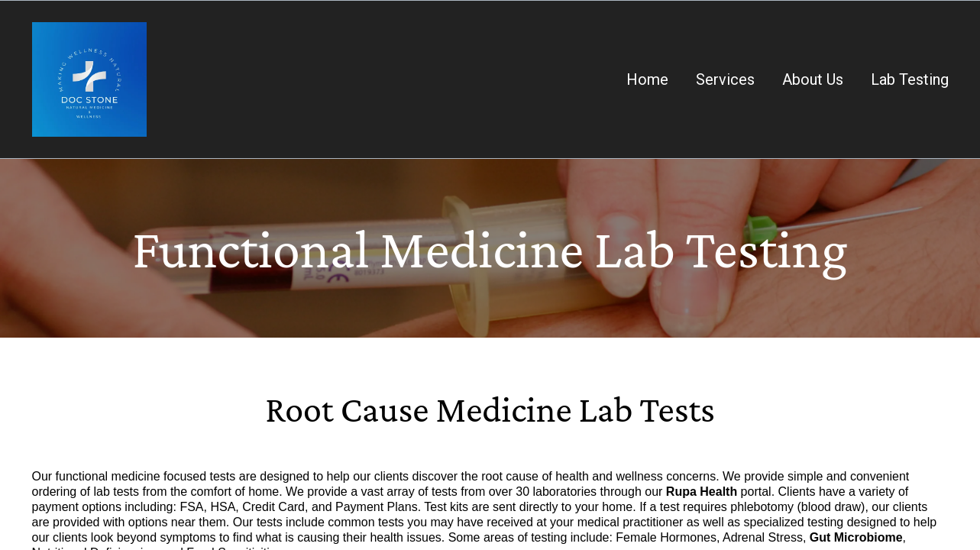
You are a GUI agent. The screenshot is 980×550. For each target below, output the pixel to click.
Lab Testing (910, 79)
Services (725, 79)
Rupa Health (702, 492)
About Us (813, 79)
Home (647, 79)
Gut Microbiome (856, 537)
